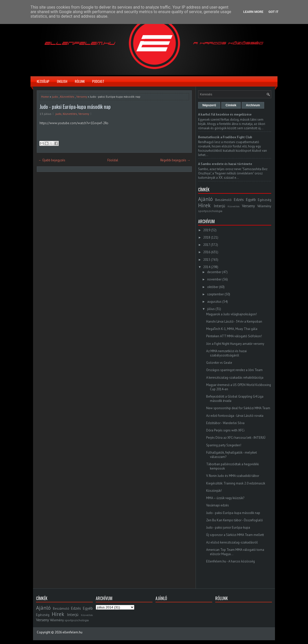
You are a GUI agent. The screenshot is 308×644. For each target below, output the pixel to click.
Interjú (219, 206)
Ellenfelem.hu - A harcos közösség (230, 561)
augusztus (214, 302)
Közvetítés (67, 97)
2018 (207, 237)
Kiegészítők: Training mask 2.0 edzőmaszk (236, 483)
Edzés (239, 199)
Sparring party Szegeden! (224, 445)
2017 (207, 245)
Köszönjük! (214, 491)
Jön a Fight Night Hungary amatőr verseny (235, 344)
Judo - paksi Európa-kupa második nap (75, 107)
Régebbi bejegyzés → (175, 160)
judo (55, 97)
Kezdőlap (43, 81)
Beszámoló (223, 200)
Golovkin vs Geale (219, 363)
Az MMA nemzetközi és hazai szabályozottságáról (226, 353)
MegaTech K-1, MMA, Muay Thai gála (232, 329)
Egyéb (251, 199)
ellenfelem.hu (72, 632)
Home (45, 97)
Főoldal (113, 160)
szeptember (215, 294)
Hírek (204, 205)
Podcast (98, 81)
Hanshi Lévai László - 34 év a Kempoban (234, 321)
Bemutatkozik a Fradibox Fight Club (225, 137)
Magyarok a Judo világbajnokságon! (232, 314)
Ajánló (205, 199)
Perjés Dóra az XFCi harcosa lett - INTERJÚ (236, 438)
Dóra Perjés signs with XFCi (225, 430)
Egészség (265, 200)
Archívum (253, 105)
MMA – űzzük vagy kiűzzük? (225, 498)
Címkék (231, 105)
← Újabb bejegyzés (52, 160)
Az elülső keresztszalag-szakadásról (232, 542)
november (214, 279)
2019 (207, 230)
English (62, 81)
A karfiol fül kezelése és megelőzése (225, 114)
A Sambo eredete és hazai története (225, 164)
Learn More (253, 12)
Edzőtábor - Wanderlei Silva (225, 423)
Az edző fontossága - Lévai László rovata (235, 416)
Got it (273, 12)
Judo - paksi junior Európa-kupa (228, 527)
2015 (207, 260)
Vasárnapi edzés (218, 505)
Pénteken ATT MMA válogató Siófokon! (234, 336)
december (214, 272)
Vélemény (264, 206)
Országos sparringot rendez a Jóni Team (234, 370)
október (213, 287)
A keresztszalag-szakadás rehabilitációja (235, 378)
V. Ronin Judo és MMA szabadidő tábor (233, 476)
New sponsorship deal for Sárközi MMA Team (238, 408)
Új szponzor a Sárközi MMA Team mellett (235, 535)
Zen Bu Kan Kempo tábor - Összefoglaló (235, 520)
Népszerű (209, 105)
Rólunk (80, 81)
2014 (207, 267)
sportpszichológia (210, 211)
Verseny (82, 97)
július (211, 309)
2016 (207, 252)
